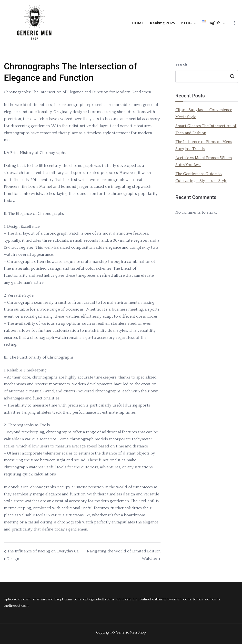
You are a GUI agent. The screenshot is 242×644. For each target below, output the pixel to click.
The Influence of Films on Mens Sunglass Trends (204, 145)
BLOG (189, 23)
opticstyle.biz (127, 599)
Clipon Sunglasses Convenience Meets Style (204, 113)
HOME (138, 23)
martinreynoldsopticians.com (57, 599)
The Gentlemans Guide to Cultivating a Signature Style (201, 177)
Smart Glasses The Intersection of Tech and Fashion (206, 129)
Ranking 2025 (163, 23)
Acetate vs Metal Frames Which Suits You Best (204, 161)
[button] (194, 23)
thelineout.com (16, 606)
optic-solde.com (17, 599)
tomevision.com (206, 599)
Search (181, 65)
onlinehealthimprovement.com (165, 599)
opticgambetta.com (99, 599)
